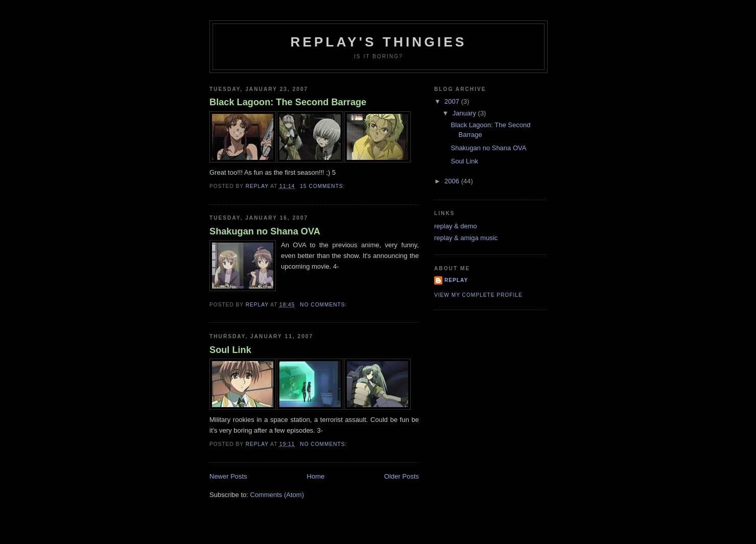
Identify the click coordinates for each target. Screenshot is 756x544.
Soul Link (230, 350)
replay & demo (456, 226)
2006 (453, 181)
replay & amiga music (466, 238)
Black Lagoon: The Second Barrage (288, 102)
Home (316, 476)
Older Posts (401, 476)
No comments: (324, 305)
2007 (453, 101)
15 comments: (323, 186)
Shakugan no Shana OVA (265, 231)
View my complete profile (478, 295)
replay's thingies (378, 42)
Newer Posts (228, 476)
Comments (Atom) (277, 495)
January (465, 113)
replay (456, 280)
